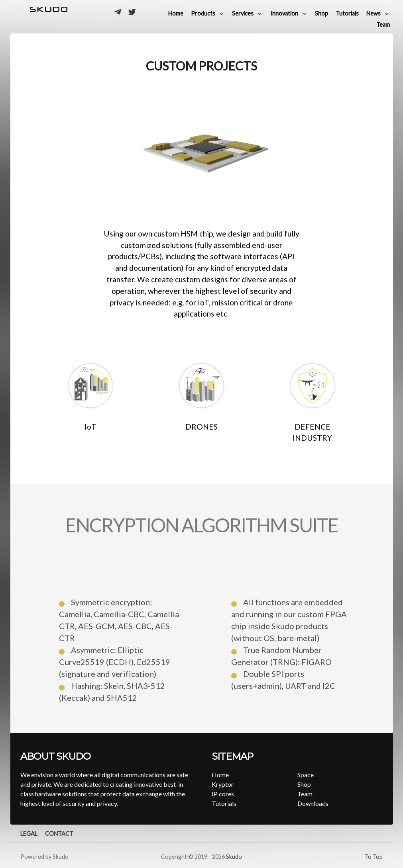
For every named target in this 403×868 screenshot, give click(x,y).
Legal (29, 834)
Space (306, 775)
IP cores (223, 794)
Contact (59, 834)
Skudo (234, 857)
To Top (374, 857)
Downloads (313, 803)
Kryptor (223, 784)
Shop (304, 784)
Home (220, 775)
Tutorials (224, 803)
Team (305, 794)
